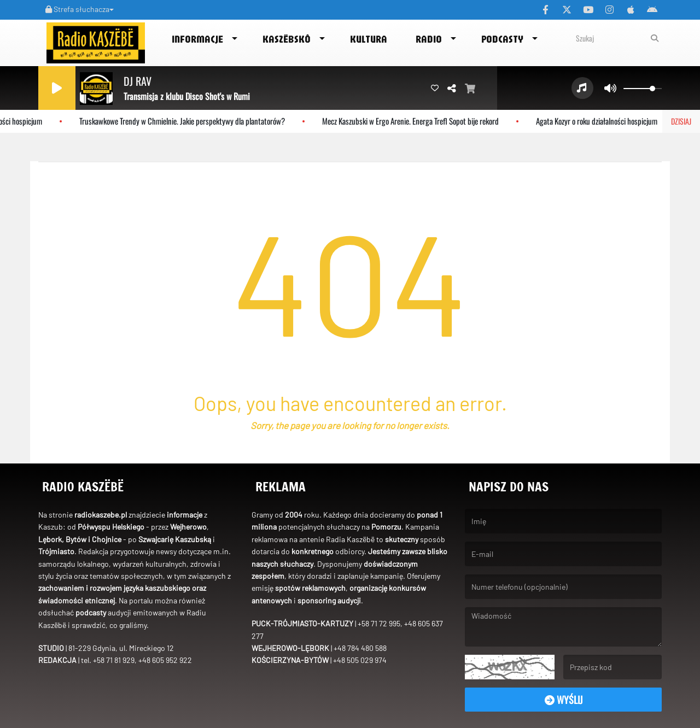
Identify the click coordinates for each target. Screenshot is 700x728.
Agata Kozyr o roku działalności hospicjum (602, 121)
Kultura (369, 39)
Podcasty (502, 39)
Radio (429, 39)
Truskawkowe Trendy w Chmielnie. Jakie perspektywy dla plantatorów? (187, 121)
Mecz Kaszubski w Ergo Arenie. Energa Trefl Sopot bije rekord (415, 121)
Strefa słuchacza (80, 9)
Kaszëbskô (287, 39)
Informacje (197, 39)
